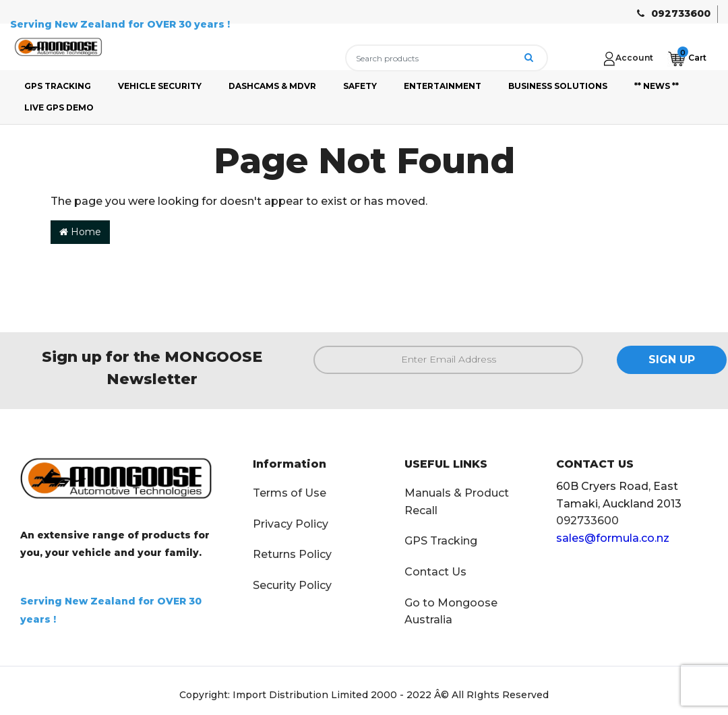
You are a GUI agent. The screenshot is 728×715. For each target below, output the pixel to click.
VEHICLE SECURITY (160, 86)
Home (80, 232)
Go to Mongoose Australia (451, 612)
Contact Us (435, 572)
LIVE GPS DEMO (59, 107)
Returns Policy (292, 554)
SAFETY (360, 86)
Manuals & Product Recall (457, 502)
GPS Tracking (441, 541)
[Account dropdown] (628, 58)
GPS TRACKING (58, 86)
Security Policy (292, 585)
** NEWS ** (657, 86)
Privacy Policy (291, 524)
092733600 (681, 13)
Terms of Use (290, 493)
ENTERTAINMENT (443, 86)
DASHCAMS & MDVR (272, 86)
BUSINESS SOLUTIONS (558, 86)
